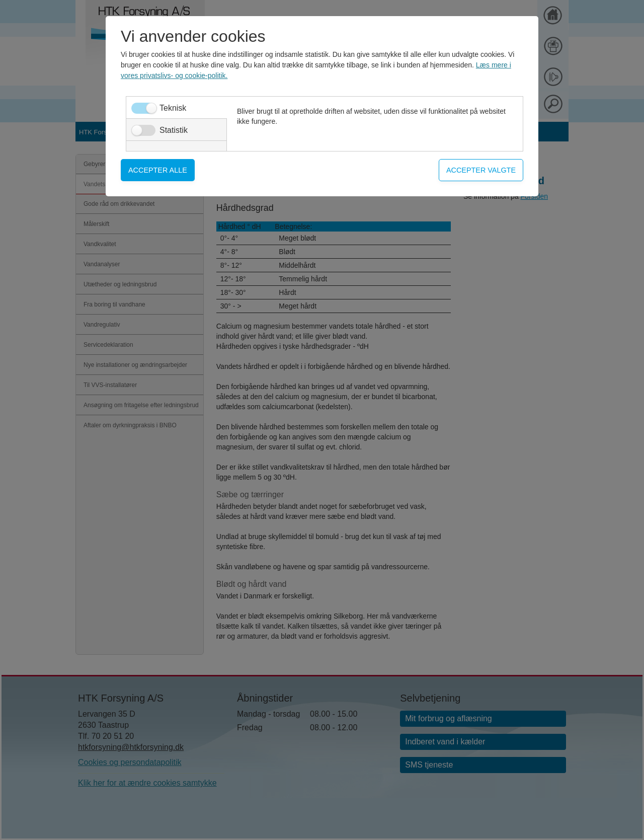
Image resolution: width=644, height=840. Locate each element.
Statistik (174, 130)
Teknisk (173, 108)
